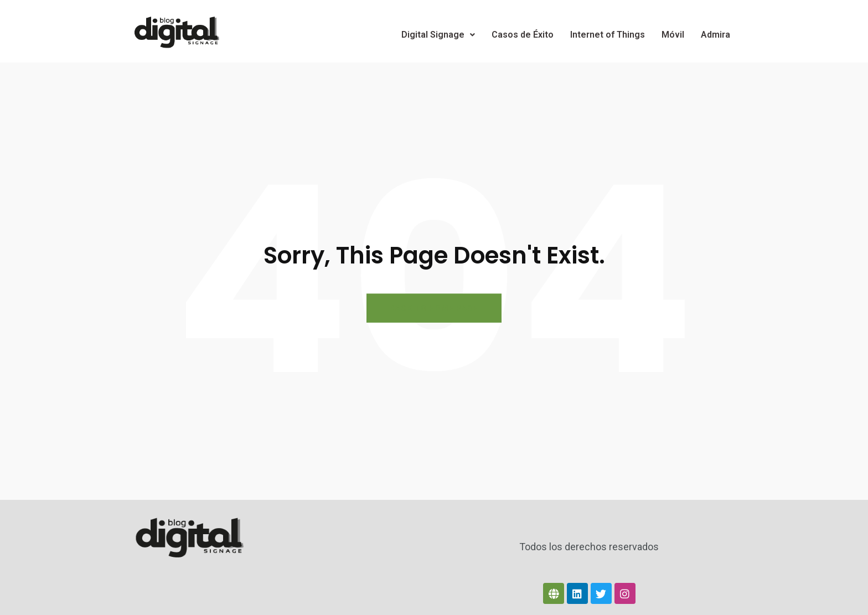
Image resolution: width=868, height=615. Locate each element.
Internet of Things (608, 35)
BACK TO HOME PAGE (434, 308)
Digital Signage (438, 35)
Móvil (673, 35)
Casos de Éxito (523, 35)
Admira (715, 35)
